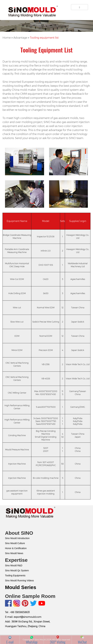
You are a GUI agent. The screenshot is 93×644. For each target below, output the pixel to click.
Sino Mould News (14, 553)
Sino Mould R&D (14, 565)
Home (7, 38)
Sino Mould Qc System (17, 570)
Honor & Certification (16, 548)
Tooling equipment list (44, 38)
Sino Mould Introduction (17, 538)
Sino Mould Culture (15, 543)
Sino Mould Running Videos (19, 581)
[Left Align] (79, 7)
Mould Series (21, 587)
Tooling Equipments (15, 575)
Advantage (21, 38)
